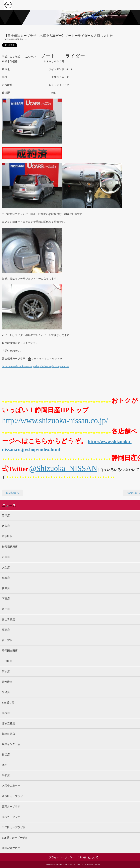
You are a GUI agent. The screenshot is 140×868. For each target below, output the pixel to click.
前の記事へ (12, 493)
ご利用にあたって (88, 857)
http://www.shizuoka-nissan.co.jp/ (55, 421)
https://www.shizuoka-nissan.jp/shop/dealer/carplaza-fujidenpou (35, 366)
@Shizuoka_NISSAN (63, 468)
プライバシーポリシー (62, 857)
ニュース (9, 505)
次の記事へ (133, 493)
